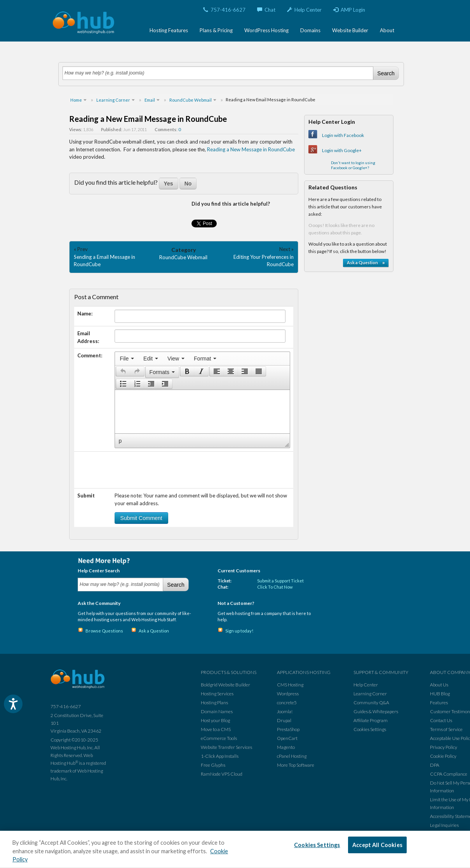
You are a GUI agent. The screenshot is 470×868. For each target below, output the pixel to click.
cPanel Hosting (292, 756)
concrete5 (287, 703)
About (387, 30)
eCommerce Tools (219, 738)
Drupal (284, 720)
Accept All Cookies (377, 845)
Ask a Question (154, 631)
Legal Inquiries (444, 825)
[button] (123, 371)
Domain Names (217, 711)
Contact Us (441, 720)
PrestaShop (288, 729)
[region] (235, 849)
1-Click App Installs (220, 756)
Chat (266, 10)
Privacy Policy (444, 747)
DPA (435, 765)
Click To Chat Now (275, 587)
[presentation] (127, 359)
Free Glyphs (213, 765)
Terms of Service (446, 729)
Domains (310, 30)
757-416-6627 (224, 10)
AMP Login (349, 10)
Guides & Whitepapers (376, 711)
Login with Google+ (342, 150)
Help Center (304, 10)
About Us (439, 685)
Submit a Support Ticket (280, 581)
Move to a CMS (216, 729)
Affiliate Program (371, 720)
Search (386, 73)
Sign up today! (239, 631)
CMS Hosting (290, 685)
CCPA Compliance (449, 774)
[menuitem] (127, 359)
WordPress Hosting (266, 30)
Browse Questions (104, 631)
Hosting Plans (214, 703)
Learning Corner (370, 694)
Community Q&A (371, 703)
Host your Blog (215, 720)
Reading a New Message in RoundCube (251, 149)
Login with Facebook (343, 135)
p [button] (120, 441)
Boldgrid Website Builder (225, 685)
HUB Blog (440, 694)
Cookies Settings (370, 729)
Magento (286, 747)
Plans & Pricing (216, 30)
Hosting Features (169, 30)
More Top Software (296, 765)
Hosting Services (217, 694)
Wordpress (288, 694)
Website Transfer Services (226, 747)
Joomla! (285, 711)
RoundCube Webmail (183, 257)
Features (439, 703)
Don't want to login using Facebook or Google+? (353, 165)
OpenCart (287, 738)
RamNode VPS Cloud (222, 774)
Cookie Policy (443, 756)
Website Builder (350, 30)
